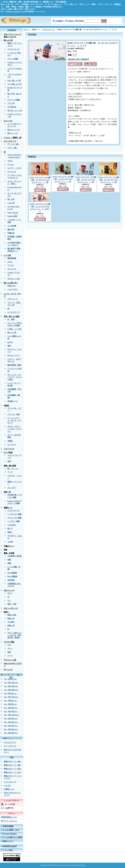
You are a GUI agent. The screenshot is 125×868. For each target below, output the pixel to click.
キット (10, 648)
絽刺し (6, 612)
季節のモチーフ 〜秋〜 (13, 769)
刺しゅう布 (8, 40)
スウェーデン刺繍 (14, 518)
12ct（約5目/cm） (11, 679)
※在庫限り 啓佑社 (15, 556)
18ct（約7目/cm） (11, 693)
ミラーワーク (9, 449)
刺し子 (10, 529)
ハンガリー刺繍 (14, 521)
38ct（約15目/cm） (11, 726)
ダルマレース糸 (14, 279)
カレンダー (12, 488)
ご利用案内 (59, 21)
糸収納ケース (13, 401)
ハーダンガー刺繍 (14, 514)
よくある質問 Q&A (11, 830)
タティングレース (11, 608)
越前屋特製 (12, 258)
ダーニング (8, 670)
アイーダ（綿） (14, 144)
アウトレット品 (10, 660)
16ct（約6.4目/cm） (11, 686)
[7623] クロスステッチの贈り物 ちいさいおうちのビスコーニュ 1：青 (40, 180)
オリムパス (12, 172)
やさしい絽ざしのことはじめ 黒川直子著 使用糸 (14, 635)
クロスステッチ (14, 49)
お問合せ (71, 21)
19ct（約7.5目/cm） (11, 697)
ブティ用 (11, 103)
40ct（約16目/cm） (11, 729)
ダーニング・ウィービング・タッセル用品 (14, 377)
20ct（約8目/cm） (11, 701)
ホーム (27, 30)
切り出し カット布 (15, 111)
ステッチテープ (10, 141)
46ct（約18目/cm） (11, 733)
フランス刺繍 (13, 59)
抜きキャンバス (14, 130)
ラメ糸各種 (12, 226)
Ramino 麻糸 (12, 216)
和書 (9, 560)
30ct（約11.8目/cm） (12, 715)
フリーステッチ (10, 746)
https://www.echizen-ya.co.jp (16, 12)
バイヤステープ (14, 312)
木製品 (10, 441)
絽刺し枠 (11, 626)
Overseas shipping (10, 834)
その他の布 (12, 107)
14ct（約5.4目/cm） (11, 683)
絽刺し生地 (12, 615)
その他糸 (11, 622)
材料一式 (7, 492)
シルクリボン (13, 289)
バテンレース (13, 299)
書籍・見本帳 (9, 553)
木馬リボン (12, 286)
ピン (9, 600)
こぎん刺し (12, 525)
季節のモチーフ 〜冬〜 (13, 772)
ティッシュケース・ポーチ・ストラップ (14, 420)
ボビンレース (9, 590)
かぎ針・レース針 (14, 329)
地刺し (10, 532)
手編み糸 (11, 233)
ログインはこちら (10, 821)
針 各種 (11, 319)
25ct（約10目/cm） (11, 708)
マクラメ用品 (9, 642)
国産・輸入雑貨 (10, 466)
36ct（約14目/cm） (11, 722)
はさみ (10, 342)
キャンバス (8, 121)
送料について (8, 841)
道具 (9, 346)
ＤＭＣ (10, 161)
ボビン (10, 593)
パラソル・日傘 (14, 414)
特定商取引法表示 (10, 846)
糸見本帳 (11, 580)
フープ (10, 472)
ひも (9, 645)
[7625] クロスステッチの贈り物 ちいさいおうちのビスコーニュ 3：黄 (86, 180)
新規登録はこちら (10, 817)
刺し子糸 (11, 199)
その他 (10, 542)
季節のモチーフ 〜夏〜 (13, 765)
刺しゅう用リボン (11, 283)
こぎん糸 (11, 203)
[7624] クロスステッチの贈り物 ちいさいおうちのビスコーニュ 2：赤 (63, 179)
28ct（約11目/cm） (11, 711)
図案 (6, 550)
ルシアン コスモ (14, 168)
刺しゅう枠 (12, 333)
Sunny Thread (13, 213)
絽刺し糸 (11, 618)
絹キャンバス (13, 133)
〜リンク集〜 (8, 850)
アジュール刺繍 (14, 100)
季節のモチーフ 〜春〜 (13, 762)
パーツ (10, 656)
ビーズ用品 (8, 452)
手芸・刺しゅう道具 (12, 316)
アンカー (11, 165)
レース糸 (7, 255)
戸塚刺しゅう (9, 789)
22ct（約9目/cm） (11, 704)
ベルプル (7, 786)
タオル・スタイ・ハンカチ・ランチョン (14, 429)
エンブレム (12, 445)
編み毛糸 (11, 229)
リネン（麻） (13, 148)
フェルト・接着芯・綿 (12, 138)
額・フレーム (13, 469)
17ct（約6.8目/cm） (11, 690)
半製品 (6, 406)
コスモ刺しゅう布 (14, 84)
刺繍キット (8, 508)
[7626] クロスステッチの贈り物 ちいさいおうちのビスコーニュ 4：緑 (108, 180)
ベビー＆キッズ (10, 782)
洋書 (9, 563)
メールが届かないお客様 (12, 837)
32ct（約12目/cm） (11, 719)
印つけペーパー (14, 355)
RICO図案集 (12, 576)
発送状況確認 (8, 826)
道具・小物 (12, 604)
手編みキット (9, 546)
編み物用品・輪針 (14, 365)
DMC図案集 (12, 573)
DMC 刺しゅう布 (14, 81)
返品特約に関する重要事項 (78, 59)
